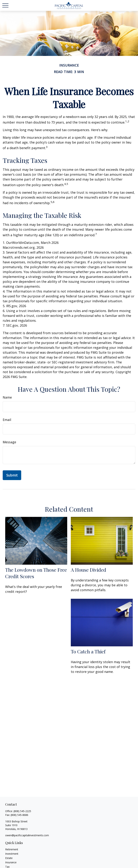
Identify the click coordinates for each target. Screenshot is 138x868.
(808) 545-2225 (22, 811)
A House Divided (88, 570)
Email (7, 420)
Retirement (12, 849)
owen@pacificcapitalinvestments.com (27, 835)
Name (7, 397)
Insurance (11, 862)
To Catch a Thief (88, 651)
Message (9, 442)
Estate (9, 858)
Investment (12, 854)
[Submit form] (12, 475)
